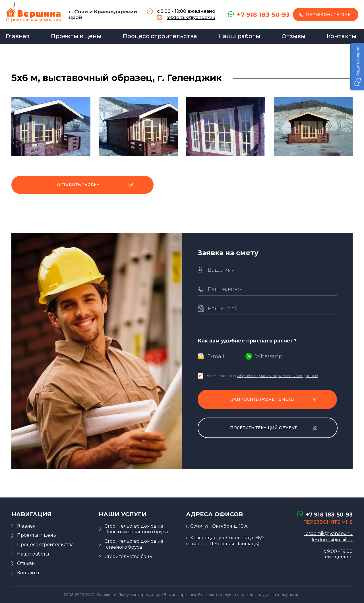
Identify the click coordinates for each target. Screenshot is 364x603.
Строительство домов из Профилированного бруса (136, 529)
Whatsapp (269, 356)
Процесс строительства (160, 36)
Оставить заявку (78, 185)
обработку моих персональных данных (278, 376)
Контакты (342, 36)
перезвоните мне (328, 15)
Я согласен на (262, 376)
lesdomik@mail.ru (332, 540)
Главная (18, 36)
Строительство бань (128, 556)
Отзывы (293, 36)
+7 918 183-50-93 (263, 15)
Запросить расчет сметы (263, 399)
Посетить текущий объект (263, 428)
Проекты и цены (76, 36)
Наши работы (239, 36)
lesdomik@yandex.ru (191, 17)
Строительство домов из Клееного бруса (134, 544)
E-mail (216, 356)
